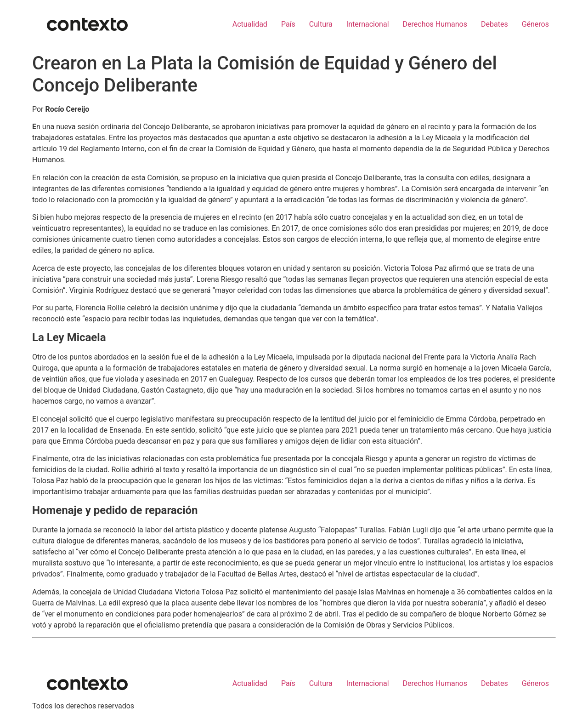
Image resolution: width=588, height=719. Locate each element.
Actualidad (250, 24)
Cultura (321, 24)
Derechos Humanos (435, 24)
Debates (495, 24)
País (288, 24)
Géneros (535, 24)
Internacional (368, 24)
